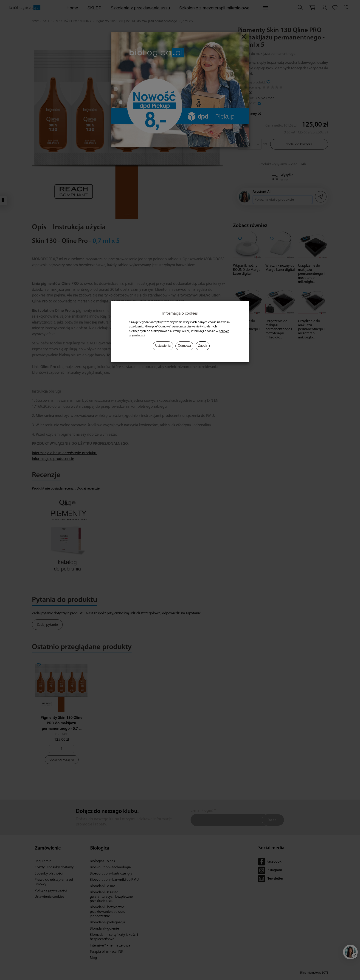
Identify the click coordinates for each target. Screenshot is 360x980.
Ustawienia (163, 346)
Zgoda (203, 346)
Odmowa (184, 346)
